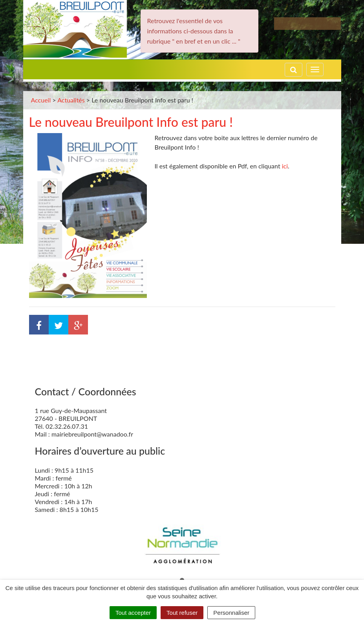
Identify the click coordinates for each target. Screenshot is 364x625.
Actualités (71, 100)
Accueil (41, 100)
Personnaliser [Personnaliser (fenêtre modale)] (231, 613)
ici (285, 166)
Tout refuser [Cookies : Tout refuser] (182, 613)
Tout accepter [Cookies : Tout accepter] (133, 613)
